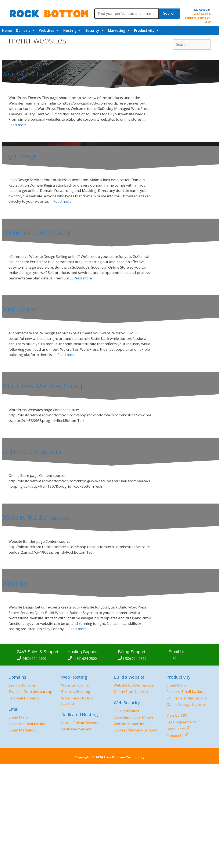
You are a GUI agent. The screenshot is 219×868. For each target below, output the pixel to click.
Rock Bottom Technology (124, 757)
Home (7, 31)
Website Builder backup (36, 517)
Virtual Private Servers (80, 723)
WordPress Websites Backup (43, 386)
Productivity (144, 31)
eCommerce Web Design (38, 232)
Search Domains (22, 685)
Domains (23, 31)
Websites (47, 31)
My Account (202, 10)
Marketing (117, 31)
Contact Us (175, 736)
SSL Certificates (126, 711)
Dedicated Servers (76, 729)
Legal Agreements (182, 722)
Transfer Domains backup (30, 691)
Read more (18, 125)
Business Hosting (76, 691)
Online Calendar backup (187, 698)
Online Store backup (32, 451)
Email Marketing (22, 730)
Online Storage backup (186, 704)
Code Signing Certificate (134, 717)
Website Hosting (75, 685)
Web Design (19, 309)
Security (92, 31)
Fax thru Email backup (28, 724)
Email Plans (18, 717)
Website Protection (130, 724)
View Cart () (177, 715)
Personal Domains (24, 698)
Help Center (176, 729)
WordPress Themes (30, 74)
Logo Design (20, 156)
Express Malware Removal (136, 730)
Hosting (70, 31)
